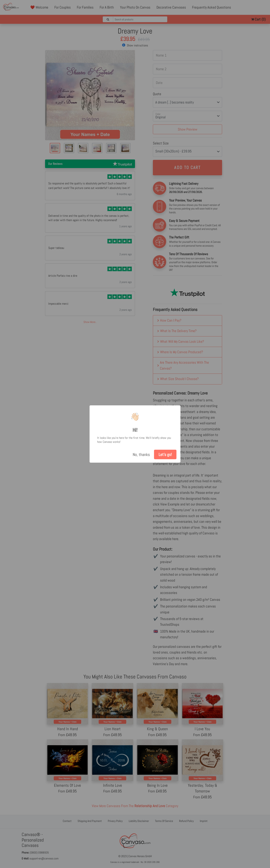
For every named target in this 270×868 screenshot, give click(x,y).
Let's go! (165, 454)
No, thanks (141, 454)
